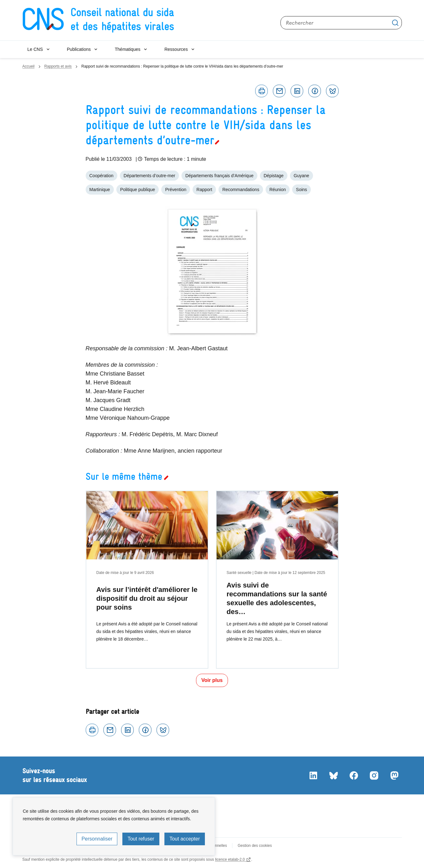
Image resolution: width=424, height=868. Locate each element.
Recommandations (241, 190)
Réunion (278, 190)
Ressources (176, 49)
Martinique (100, 190)
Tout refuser (141, 839)
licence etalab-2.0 (230, 859)
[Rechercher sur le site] (341, 23)
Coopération (101, 176)
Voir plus (212, 680)
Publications (79, 49)
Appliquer (395, 23)
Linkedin (297, 91)
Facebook (315, 91)
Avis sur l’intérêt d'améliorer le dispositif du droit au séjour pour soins (147, 598)
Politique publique (138, 190)
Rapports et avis (58, 66)
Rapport (204, 190)
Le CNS (35, 49)
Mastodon (394, 775)
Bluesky (332, 91)
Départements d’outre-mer (149, 176)
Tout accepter (185, 839)
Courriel (279, 91)
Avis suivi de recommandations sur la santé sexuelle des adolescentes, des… (277, 598)
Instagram (374, 775)
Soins (301, 190)
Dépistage (274, 176)
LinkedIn (313, 775)
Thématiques (128, 49)
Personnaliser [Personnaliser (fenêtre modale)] (97, 839)
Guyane (301, 176)
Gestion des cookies (255, 846)
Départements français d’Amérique (219, 176)
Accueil (29, 66)
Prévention (176, 190)
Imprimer (261, 91)
